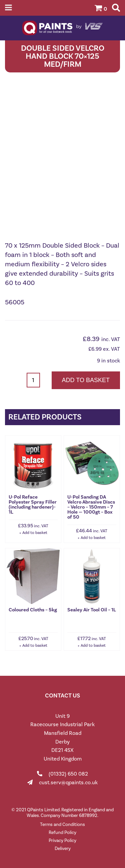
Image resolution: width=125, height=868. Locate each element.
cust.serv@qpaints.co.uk (68, 782)
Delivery (63, 848)
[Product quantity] (33, 380)
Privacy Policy (62, 840)
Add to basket (86, 380)
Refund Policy (62, 832)
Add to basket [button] (35, 533)
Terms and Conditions (62, 824)
